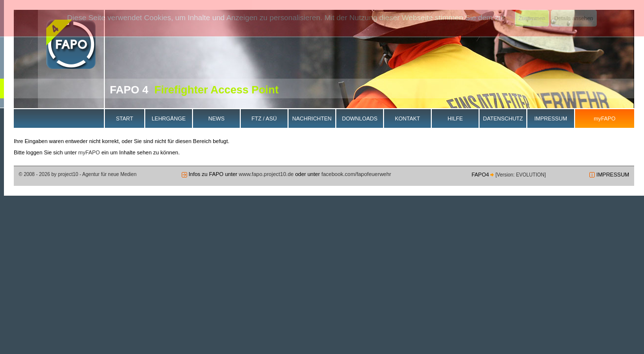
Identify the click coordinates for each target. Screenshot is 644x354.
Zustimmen (532, 18)
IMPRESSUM (551, 118)
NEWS (216, 118)
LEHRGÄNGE (169, 118)
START (124, 118)
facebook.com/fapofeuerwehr (356, 174)
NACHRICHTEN (312, 118)
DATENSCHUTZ (503, 118)
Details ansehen (574, 18)
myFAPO (605, 118)
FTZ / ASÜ (264, 118)
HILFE (455, 118)
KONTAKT (407, 118)
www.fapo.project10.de (266, 174)
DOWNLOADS (359, 118)
